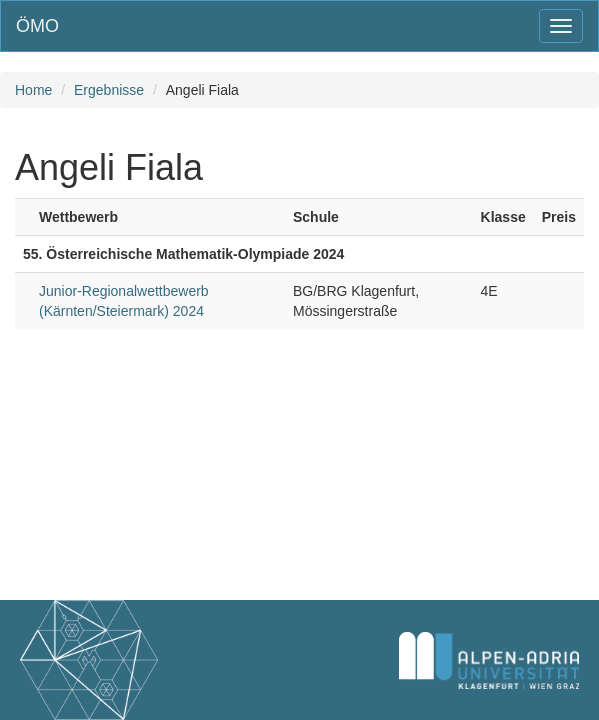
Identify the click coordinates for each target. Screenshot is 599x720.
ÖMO (37, 26)
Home (33, 90)
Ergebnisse (109, 90)
